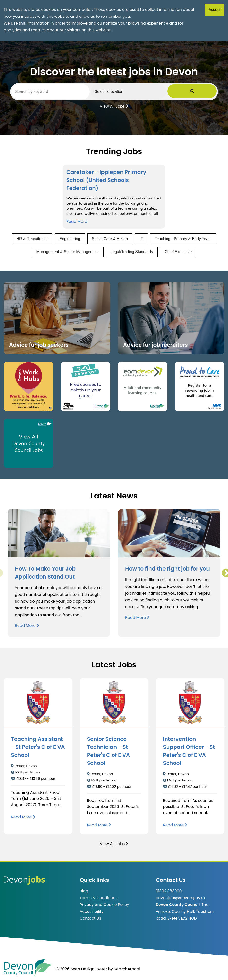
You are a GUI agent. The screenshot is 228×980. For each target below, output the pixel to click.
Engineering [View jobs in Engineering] (70, 239)
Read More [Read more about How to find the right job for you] (137, 618)
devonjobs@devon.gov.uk (180, 898)
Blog (84, 891)
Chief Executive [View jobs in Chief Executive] (178, 252)
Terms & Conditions (99, 898)
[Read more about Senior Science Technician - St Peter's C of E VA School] (99, 825)
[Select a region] (156, 91)
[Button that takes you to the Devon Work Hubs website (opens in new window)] (29, 386)
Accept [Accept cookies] (215, 10)
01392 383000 (169, 891)
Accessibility (92, 911)
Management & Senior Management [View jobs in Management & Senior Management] (68, 252)
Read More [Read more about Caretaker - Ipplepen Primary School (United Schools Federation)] (77, 221)
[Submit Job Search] (210, 91)
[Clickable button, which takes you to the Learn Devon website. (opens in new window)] (143, 386)
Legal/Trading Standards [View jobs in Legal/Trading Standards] (132, 252)
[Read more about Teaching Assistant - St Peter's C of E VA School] (23, 817)
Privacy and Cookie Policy (104, 905)
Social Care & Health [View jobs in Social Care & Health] (110, 239)
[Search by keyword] (60, 92)
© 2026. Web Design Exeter (81, 969)
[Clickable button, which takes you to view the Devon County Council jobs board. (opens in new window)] (29, 444)
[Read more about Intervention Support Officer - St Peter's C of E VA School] (175, 825)
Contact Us (90, 918)
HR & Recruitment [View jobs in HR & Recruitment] (32, 239)
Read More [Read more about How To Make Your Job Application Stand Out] (27, 626)
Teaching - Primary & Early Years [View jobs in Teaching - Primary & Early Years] (183, 239)
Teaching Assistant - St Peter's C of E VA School (38, 747)
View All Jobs (114, 106)
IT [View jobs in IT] (141, 239)
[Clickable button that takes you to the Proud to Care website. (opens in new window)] (200, 386)
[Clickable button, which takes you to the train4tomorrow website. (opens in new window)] (86, 386)
